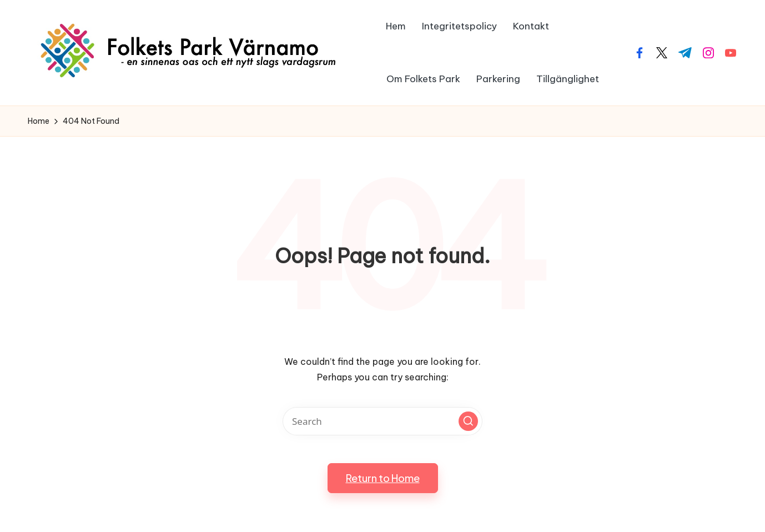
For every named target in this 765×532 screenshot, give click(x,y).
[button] (468, 421)
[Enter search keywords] (382, 421)
